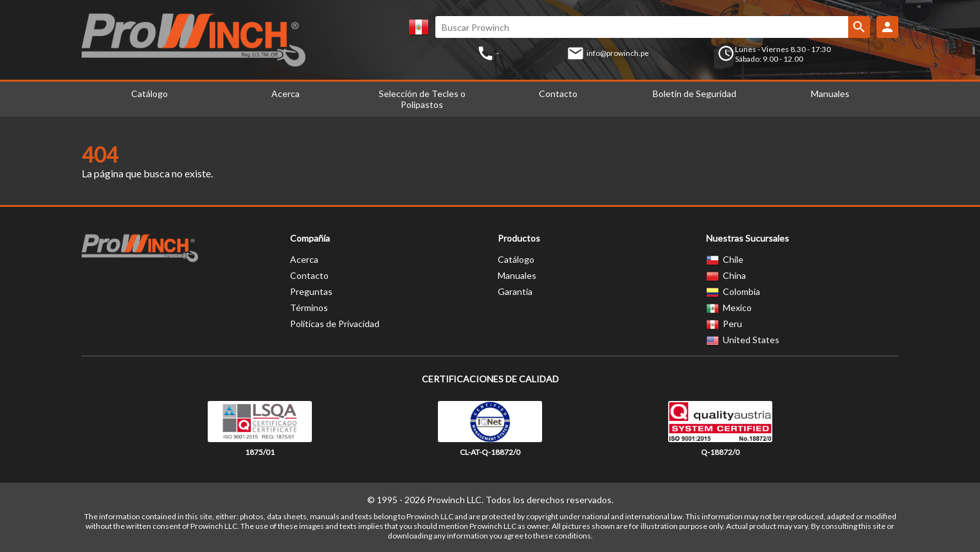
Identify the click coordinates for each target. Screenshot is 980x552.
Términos (309, 307)
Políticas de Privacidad (335, 324)
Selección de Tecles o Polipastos (422, 99)
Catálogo (150, 93)
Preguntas (311, 291)
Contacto (558, 93)
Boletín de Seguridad (694, 93)
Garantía (515, 291)
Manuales (830, 93)
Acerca (286, 93)
